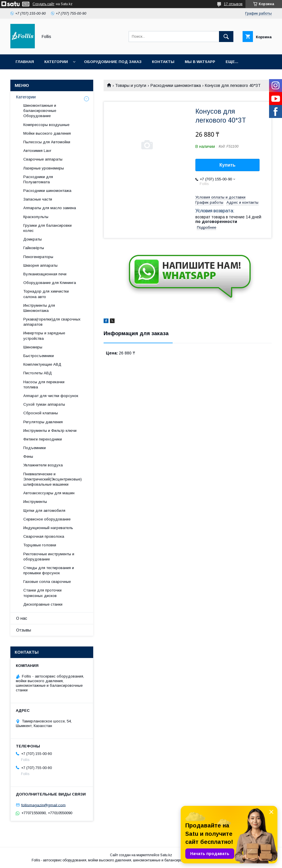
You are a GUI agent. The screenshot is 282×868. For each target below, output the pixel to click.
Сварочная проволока (44, 536)
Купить (228, 165)
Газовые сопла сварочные (47, 582)
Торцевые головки (40, 545)
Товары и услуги (131, 85)
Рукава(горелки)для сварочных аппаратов (52, 322)
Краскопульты (36, 217)
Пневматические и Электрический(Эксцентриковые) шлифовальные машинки (53, 479)
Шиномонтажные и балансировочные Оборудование (40, 111)
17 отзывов (233, 4)
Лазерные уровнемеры (44, 168)
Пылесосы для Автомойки (47, 142)
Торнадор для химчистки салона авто (46, 294)
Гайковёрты (34, 248)
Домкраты (33, 239)
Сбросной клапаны (41, 413)
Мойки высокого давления (47, 133)
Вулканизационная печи (45, 274)
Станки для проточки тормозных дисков (42, 593)
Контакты (163, 62)
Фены (28, 456)
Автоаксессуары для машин (49, 493)
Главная (25, 62)
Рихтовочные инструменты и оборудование (49, 557)
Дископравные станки (43, 604)
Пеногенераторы (38, 257)
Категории (56, 62)
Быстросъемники (39, 356)
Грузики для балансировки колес (47, 228)
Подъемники (35, 448)
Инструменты (35, 502)
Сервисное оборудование (47, 519)
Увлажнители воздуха (43, 465)
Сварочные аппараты (43, 159)
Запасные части (38, 199)
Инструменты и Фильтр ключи (50, 431)
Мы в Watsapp (200, 62)
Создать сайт (43, 4)
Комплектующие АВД (42, 364)
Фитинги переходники (43, 439)
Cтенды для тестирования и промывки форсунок (49, 570)
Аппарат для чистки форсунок (51, 396)
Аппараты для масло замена (50, 208)
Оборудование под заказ (113, 62)
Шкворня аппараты (40, 265)
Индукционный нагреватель (48, 528)
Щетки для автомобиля (44, 511)
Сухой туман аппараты (44, 404)
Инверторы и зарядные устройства (44, 336)
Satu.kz (166, 855)
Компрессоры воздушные (46, 125)
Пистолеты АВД (38, 373)
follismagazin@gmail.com (43, 805)
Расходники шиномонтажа (176, 85)
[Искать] (226, 37)
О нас (22, 618)
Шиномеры (33, 347)
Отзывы (24, 630)
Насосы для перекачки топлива (44, 385)
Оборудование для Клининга (50, 283)
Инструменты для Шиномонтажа (39, 308)
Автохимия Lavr (37, 151)
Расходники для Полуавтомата (38, 179)
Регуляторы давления (43, 422)
